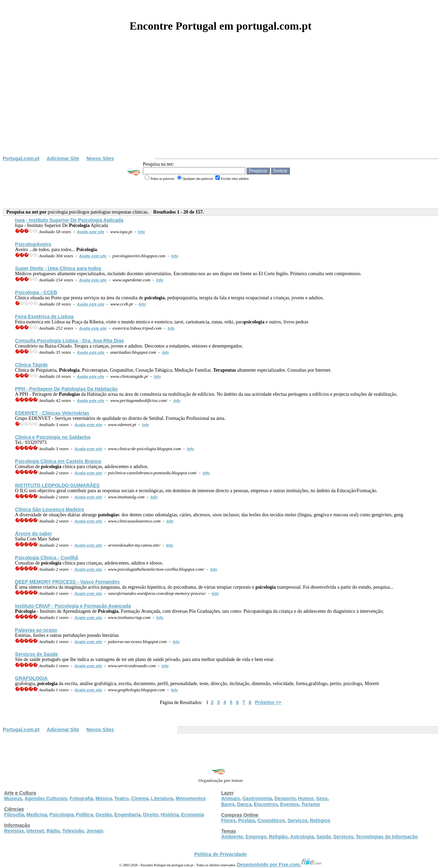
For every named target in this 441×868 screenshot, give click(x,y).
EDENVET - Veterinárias (52, 413)
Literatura (162, 798)
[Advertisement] (220, 104)
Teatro (122, 798)
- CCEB (36, 292)
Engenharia (127, 815)
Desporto (285, 798)
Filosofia (14, 815)
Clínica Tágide (32, 365)
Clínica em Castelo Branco (58, 461)
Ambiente (232, 837)
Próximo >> (268, 702)
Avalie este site (91, 232)
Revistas (14, 831)
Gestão (104, 815)
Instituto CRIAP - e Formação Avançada (73, 606)
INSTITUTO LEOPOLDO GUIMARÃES (58, 485)
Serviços (297, 820)
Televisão (73, 831)
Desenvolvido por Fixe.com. (279, 865)
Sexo (322, 798)
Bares (228, 804)
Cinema (140, 798)
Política (85, 815)
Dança (244, 804)
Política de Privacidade (221, 854)
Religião (278, 837)
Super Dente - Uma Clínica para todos (58, 268)
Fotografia (81, 798)
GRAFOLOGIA (32, 678)
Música (104, 798)
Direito (151, 815)
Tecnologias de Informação (387, 837)
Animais (230, 798)
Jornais (95, 831)
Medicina (37, 815)
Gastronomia (257, 798)
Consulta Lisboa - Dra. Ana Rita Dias (70, 341)
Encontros (266, 804)
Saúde (324, 837)
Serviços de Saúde (37, 654)
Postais (247, 820)
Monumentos (191, 798)
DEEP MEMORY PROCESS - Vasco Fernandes (68, 582)
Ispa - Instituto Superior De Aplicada (69, 220)
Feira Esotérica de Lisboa (44, 317)
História (170, 815)
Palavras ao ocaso (36, 630)
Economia (192, 815)
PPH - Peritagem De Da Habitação (66, 389)
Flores (228, 820)
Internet (35, 831)
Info (142, 232)
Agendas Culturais (46, 798)
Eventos (289, 804)
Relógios (320, 820)
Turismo (311, 804)
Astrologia (302, 837)
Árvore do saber (34, 534)
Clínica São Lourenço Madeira (50, 509)
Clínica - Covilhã (47, 558)
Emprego (256, 837)
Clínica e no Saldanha (53, 437)
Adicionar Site (63, 158)
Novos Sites (100, 158)
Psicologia (61, 815)
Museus (13, 798)
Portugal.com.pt (21, 158)
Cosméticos (271, 820)
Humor (306, 798)
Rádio (53, 831)
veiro (33, 244)
